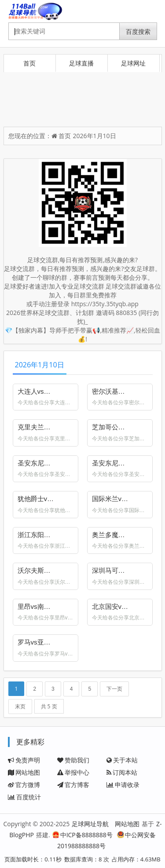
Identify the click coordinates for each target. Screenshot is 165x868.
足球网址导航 (90, 824)
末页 (20, 707)
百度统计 (24, 797)
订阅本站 (122, 772)
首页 (29, 63)
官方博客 (73, 785)
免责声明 (24, 760)
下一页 (114, 689)
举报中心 (73, 772)
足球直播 (81, 63)
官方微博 (24, 785)
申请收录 (123, 785)
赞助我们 (73, 760)
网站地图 (24, 772)
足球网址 (133, 63)
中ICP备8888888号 (82, 835)
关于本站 (122, 760)
